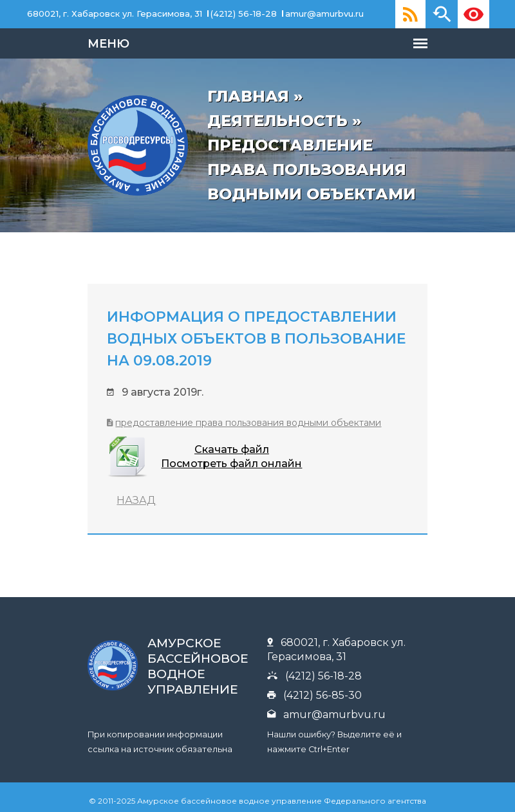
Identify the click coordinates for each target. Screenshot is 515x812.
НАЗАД (74, 498)
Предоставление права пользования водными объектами (186, 420)
